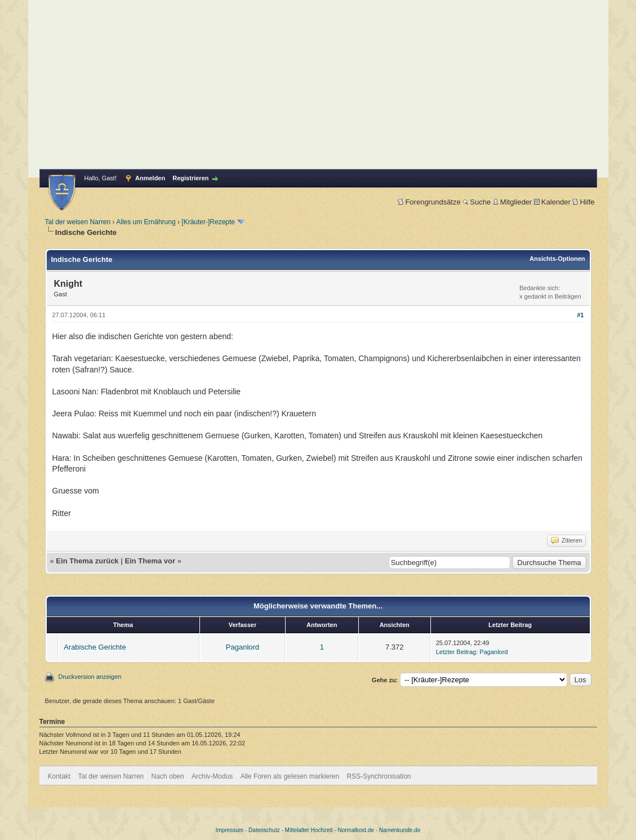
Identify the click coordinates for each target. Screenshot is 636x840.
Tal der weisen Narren (78, 222)
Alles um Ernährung (146, 222)
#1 (580, 315)
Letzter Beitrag (456, 652)
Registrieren (190, 178)
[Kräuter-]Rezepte (208, 222)
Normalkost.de (356, 830)
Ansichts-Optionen (557, 259)
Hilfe (583, 202)
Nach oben (168, 776)
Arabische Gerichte (95, 647)
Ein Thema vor (150, 561)
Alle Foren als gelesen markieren (290, 776)
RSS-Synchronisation (379, 776)
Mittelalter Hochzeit (309, 830)
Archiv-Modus (212, 776)
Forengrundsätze (429, 202)
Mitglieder (512, 202)
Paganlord (243, 647)
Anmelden (150, 178)
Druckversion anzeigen (90, 677)
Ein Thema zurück (87, 561)
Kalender (552, 202)
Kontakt (59, 776)
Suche (477, 202)
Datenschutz (264, 830)
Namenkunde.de (400, 830)
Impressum (230, 830)
